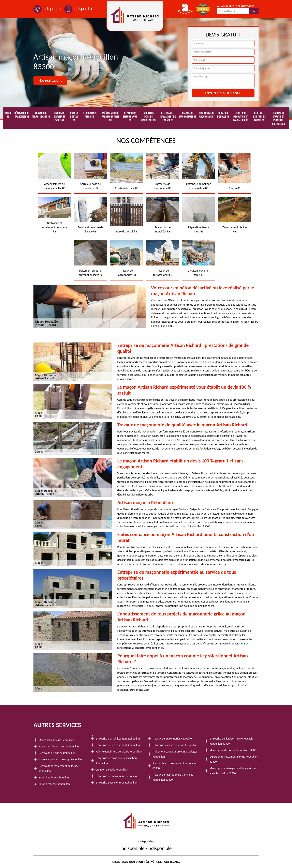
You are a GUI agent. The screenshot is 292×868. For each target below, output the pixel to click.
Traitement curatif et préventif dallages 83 (278, 118)
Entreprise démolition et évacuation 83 (240, 117)
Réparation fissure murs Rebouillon (59, 747)
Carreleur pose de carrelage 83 (148, 117)
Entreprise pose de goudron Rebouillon (175, 745)
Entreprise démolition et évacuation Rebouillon (116, 761)
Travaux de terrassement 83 (41, 115)
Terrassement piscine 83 (90, 115)
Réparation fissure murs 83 (130, 117)
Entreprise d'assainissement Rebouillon (118, 739)
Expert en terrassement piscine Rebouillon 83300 (234, 759)
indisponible (48, 9)
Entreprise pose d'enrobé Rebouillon (116, 783)
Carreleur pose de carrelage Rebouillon (61, 759)
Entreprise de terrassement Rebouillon (118, 745)
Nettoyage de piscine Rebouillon (57, 753)
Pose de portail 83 (74, 117)
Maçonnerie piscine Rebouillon (56, 740)
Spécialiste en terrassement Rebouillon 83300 (175, 766)
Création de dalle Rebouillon (112, 770)
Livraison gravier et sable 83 (59, 117)
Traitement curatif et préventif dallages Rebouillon (175, 754)
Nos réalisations (50, 80)
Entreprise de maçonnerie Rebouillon (117, 776)
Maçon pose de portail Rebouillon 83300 (233, 750)
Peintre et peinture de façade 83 (259, 117)
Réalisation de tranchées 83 (22, 115)
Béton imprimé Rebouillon (54, 778)
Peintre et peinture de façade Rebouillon (119, 752)
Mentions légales (168, 862)
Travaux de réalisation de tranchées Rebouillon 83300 (173, 777)
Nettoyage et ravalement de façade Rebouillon (59, 768)
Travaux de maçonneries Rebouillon (173, 739)
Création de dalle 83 (223, 115)
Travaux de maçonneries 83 (188, 115)
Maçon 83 (8, 115)
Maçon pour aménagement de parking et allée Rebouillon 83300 (233, 771)
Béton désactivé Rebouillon (54, 784)
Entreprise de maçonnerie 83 (207, 115)
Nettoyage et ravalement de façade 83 (168, 117)
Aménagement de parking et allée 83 (110, 117)
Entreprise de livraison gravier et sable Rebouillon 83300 (231, 741)
